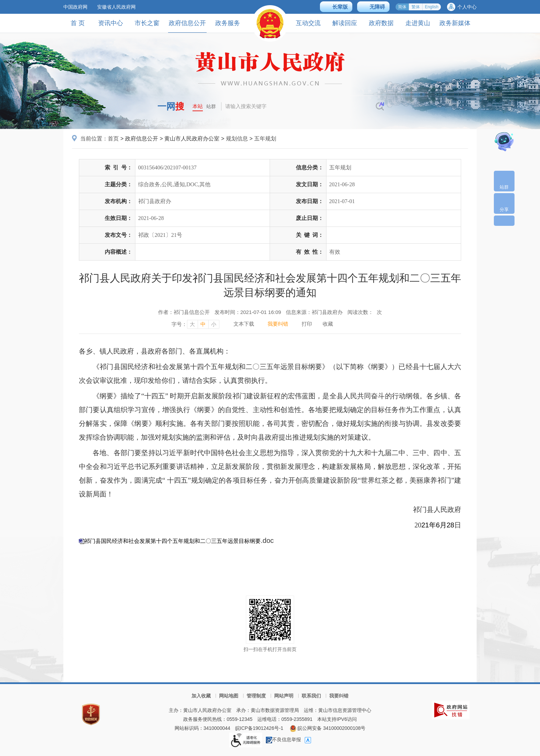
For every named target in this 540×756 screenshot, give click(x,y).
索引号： (118, 167)
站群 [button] (211, 106)
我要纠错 (339, 696)
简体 (402, 7)
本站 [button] (198, 106)
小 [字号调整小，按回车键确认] (214, 324)
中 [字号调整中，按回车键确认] (203, 324)
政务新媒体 (455, 23)
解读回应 (345, 23)
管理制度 (256, 696)
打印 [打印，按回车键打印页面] (307, 324)
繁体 (416, 7)
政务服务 (228, 23)
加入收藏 (201, 696)
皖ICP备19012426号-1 (259, 728)
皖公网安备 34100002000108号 (328, 728)
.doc (179, 540)
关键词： (310, 235)
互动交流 (308, 23)
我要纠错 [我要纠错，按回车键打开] (278, 324)
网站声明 (284, 696)
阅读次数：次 (365, 312)
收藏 (328, 324)
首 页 (78, 23)
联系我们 (311, 696)
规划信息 (237, 139)
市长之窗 (147, 23)
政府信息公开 (187, 26)
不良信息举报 (283, 739)
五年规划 (265, 139)
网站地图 (229, 696)
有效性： (310, 252)
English (432, 7)
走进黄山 (418, 23)
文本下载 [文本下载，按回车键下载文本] (244, 324)
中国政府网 (75, 7)
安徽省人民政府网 (116, 7)
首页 (113, 139)
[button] (336, 7)
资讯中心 (111, 23)
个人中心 (467, 7)
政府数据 (381, 23)
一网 (171, 106)
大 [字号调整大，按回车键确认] (192, 324)
